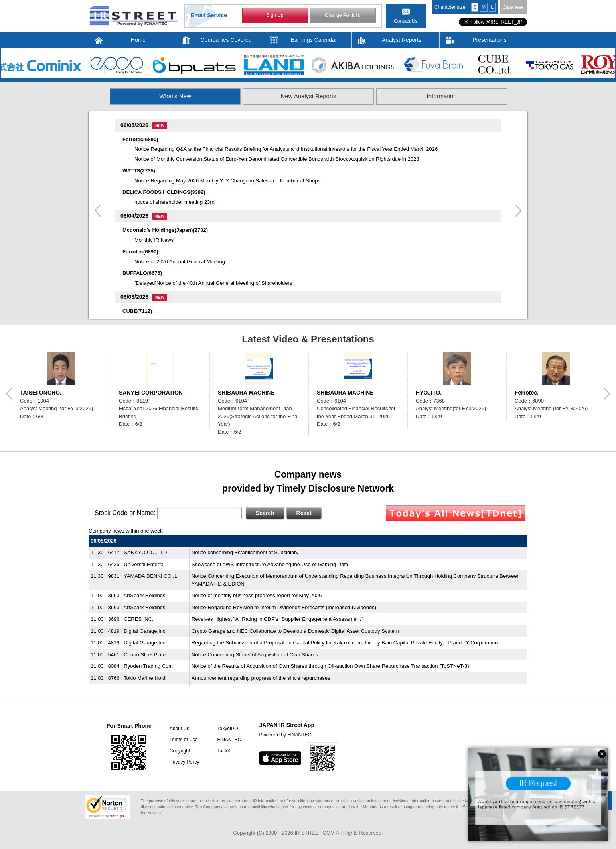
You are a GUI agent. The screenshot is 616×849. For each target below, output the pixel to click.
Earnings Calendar (314, 40)
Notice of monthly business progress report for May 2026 (257, 595)
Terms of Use (184, 740)
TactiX (224, 751)
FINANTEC (229, 740)
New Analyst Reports (308, 96)
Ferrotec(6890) (140, 139)
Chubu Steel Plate (145, 655)
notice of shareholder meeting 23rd (175, 202)
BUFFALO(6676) (142, 273)
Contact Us (406, 21)
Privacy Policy (185, 762)
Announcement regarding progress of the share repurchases (261, 678)
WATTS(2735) (139, 171)
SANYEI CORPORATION (151, 393)
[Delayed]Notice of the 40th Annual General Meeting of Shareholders (213, 283)
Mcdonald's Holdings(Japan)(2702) (165, 230)
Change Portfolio (343, 15)
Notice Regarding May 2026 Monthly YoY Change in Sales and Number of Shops (227, 181)
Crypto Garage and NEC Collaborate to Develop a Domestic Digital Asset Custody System (295, 631)
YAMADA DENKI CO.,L (150, 576)
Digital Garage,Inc (144, 631)
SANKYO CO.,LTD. (146, 552)
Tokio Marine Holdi (145, 678)
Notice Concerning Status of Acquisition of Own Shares (255, 655)
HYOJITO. (429, 393)
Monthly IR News (154, 240)
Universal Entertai (144, 564)
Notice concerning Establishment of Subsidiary (245, 552)
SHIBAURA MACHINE (246, 393)
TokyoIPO (227, 729)
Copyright (180, 751)
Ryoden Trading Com (148, 666)
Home (138, 40)
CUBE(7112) (137, 311)
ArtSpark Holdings (145, 595)
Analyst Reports (402, 40)
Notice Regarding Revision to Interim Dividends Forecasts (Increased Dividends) (284, 607)
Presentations (490, 40)
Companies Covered (226, 40)
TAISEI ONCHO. (41, 393)
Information (441, 96)
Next (518, 211)
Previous (98, 211)
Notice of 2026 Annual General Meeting (180, 262)
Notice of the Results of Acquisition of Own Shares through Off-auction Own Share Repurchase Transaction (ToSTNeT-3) (330, 666)
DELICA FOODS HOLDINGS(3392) (164, 192)
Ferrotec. (527, 393)
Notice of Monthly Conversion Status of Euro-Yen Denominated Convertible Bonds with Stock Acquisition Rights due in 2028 (277, 159)
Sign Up (275, 15)
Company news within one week (126, 531)
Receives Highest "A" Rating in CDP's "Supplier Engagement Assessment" (277, 619)
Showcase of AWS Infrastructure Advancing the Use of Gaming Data (270, 564)
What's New (175, 96)
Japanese (513, 7)
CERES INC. (138, 619)
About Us (179, 729)
